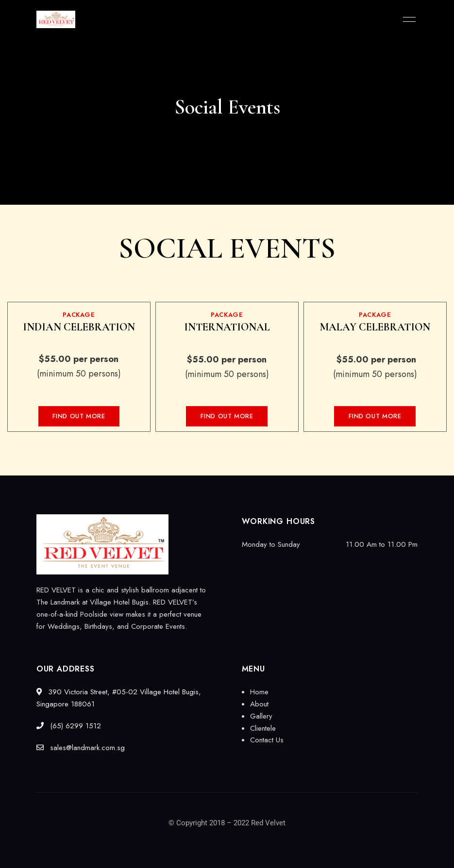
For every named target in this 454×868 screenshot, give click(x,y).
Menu (407, 19)
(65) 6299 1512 (69, 726)
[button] (79, 416)
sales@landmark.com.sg (81, 748)
